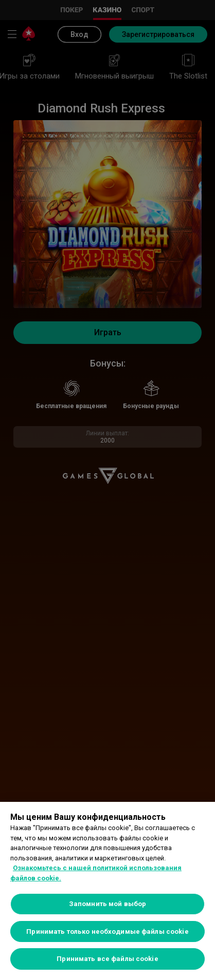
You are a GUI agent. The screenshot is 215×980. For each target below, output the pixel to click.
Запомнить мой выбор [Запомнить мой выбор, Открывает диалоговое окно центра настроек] (107, 904)
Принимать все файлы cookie (107, 959)
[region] (107, 891)
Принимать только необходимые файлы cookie (107, 931)
